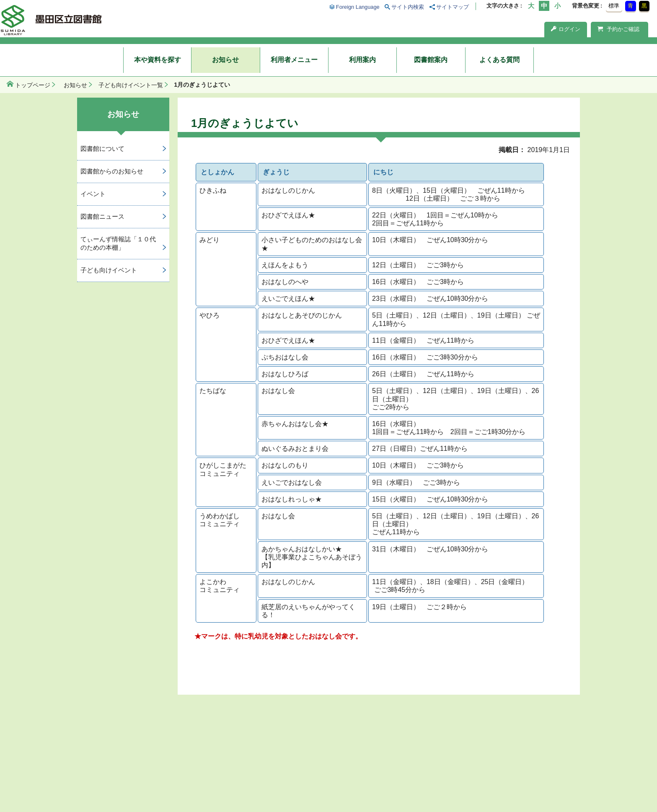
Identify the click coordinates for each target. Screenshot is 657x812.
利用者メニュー (294, 60)
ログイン (566, 29)
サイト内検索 (408, 7)
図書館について (102, 149)
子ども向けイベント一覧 (131, 85)
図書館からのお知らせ (112, 171)
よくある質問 (499, 60)
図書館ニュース (102, 216)
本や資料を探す (158, 60)
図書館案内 (431, 60)
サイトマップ (453, 7)
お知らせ (225, 60)
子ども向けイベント (109, 270)
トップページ (33, 85)
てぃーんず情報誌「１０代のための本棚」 (118, 243)
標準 (614, 6)
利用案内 (362, 60)
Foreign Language (358, 7)
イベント (93, 194)
